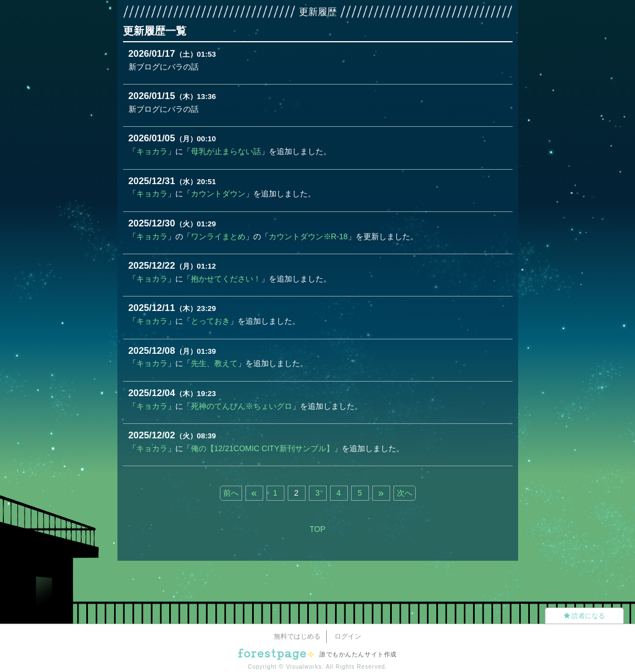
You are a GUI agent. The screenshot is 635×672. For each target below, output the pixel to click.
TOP (317, 529)
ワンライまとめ (218, 236)
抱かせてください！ (226, 279)
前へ (231, 493)
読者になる (584, 616)
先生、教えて (214, 363)
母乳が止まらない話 (226, 151)
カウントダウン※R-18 (308, 236)
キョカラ (152, 151)
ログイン (348, 636)
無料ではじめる (297, 636)
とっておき (210, 321)
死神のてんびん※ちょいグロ (242, 406)
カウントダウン (218, 194)
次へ (405, 493)
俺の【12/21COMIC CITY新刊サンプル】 (262, 448)
